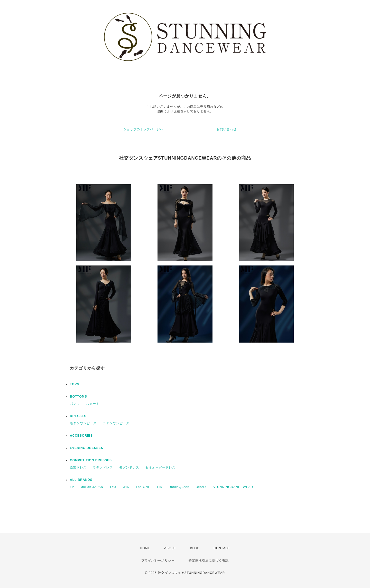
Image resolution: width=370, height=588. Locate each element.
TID (160, 487)
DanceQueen (179, 487)
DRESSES (78, 416)
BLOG (195, 548)
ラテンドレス (103, 467)
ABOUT (170, 548)
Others (201, 487)
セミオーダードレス (160, 467)
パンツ (75, 404)
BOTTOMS (78, 397)
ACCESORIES (81, 436)
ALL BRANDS (81, 480)
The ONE (143, 487)
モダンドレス (129, 467)
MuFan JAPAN (92, 487)
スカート (93, 404)
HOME (145, 548)
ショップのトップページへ (143, 129)
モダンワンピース (83, 423)
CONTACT (222, 548)
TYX (113, 487)
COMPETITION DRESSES (91, 460)
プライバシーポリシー (158, 561)
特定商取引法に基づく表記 (209, 561)
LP (72, 487)
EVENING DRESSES (87, 448)
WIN (126, 487)
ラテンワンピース (116, 423)
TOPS (75, 384)
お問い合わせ (227, 129)
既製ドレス (78, 467)
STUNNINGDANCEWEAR (233, 487)
